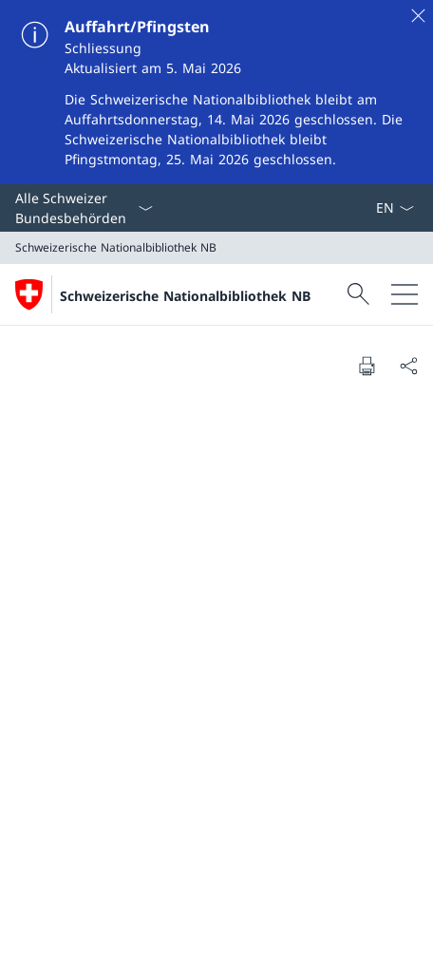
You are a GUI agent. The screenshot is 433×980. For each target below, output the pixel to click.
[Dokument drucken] (367, 366)
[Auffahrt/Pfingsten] (216, 92)
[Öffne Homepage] (163, 294)
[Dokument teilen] (408, 366)
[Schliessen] (418, 15)
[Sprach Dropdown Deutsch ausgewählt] (395, 208)
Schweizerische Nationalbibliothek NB (185, 296)
